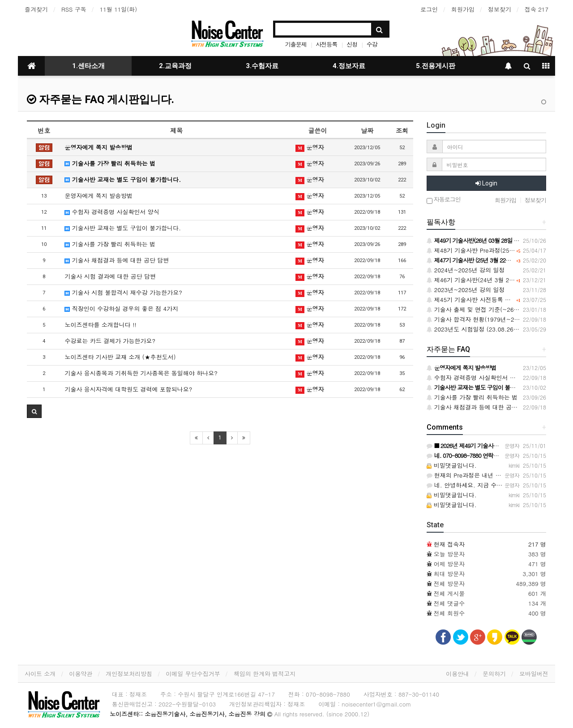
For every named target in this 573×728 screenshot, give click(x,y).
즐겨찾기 (36, 9)
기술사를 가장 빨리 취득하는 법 (110, 164)
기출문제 (296, 44)
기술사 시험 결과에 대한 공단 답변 (110, 276)
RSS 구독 (74, 9)
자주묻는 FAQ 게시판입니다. (100, 99)
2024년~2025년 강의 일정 (466, 270)
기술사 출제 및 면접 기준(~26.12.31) (480, 309)
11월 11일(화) (118, 9)
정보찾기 (500, 9)
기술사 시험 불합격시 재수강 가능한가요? (123, 293)
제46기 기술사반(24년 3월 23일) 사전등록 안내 (493, 280)
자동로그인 (444, 200)
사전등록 (326, 44)
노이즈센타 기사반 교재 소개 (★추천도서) (120, 357)
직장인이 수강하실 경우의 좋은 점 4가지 (121, 309)
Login (486, 183)
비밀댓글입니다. (452, 465)
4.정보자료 (349, 66)
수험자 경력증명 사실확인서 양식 (112, 212)
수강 (372, 44)
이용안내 (458, 674)
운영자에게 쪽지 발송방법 (98, 147)
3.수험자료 (262, 66)
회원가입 (463, 9)
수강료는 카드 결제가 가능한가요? (110, 341)
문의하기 (494, 674)
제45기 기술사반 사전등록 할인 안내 (479, 299)
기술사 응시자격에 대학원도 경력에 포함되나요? (128, 389)
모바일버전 (534, 674)
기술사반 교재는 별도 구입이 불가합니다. (123, 180)
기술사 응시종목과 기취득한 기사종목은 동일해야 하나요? (141, 373)
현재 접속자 (449, 544)
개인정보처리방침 (129, 674)
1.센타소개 (88, 66)
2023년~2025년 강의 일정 (466, 290)
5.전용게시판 (436, 66)
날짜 (367, 130)
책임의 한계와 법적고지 (265, 674)
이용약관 (81, 674)
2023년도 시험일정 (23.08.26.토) (475, 329)
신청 (352, 44)
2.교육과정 (175, 66)
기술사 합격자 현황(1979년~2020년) (480, 319)
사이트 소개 (40, 674)
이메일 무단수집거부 (193, 674)
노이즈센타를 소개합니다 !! (100, 325)
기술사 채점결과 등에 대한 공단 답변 (117, 260)
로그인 (429, 9)
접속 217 (537, 9)
